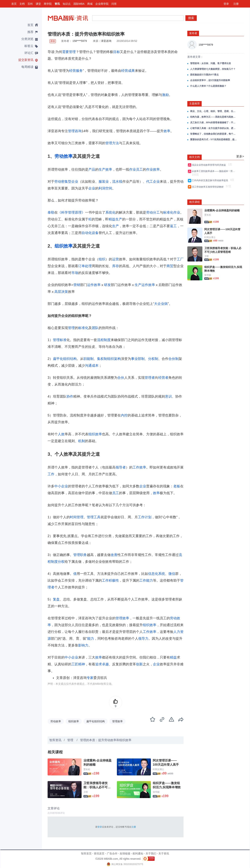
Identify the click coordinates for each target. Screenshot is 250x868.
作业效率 (153, 169)
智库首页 (86, 853)
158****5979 (80, 41)
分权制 (153, 359)
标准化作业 (172, 212)
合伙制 (174, 359)
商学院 (48, 4)
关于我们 (151, 853)
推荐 (30, 32)
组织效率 (64, 246)
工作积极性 (110, 580)
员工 (139, 169)
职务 (83, 555)
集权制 (102, 359)
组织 (102, 259)
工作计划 (145, 517)
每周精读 (27, 67)
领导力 (143, 639)
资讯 (57, 4)
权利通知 (138, 853)
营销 (77, 285)
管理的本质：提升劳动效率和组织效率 (106, 740)
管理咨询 (75, 131)
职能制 (89, 359)
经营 (73, 71)
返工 (173, 226)
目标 (117, 52)
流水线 (117, 182)
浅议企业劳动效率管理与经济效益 (209, 165)
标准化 (83, 328)
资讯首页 (99, 853)
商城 (90, 4)
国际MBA (79, 4)
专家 (90, 678)
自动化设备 (90, 233)
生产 (116, 226)
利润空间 (105, 188)
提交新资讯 (26, 60)
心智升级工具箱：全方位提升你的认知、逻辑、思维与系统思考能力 (214, 128)
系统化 (110, 212)
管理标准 (60, 340)
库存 (116, 266)
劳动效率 (64, 156)
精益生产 (115, 219)
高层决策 (61, 292)
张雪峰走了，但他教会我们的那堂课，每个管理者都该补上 (214, 134)
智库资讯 (55, 740)
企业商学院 (102, 4)
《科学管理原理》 (71, 212)
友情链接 (125, 853)
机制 (82, 441)
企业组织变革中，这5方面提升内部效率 (210, 80)
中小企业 (61, 486)
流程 (100, 340)
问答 (114, 4)
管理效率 (122, 618)
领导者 (121, 467)
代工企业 (153, 182)
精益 (173, 657)
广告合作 (112, 853)
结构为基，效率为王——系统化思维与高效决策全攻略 (214, 117)
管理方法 (112, 143)
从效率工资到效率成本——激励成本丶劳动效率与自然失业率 (214, 171)
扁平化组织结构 (65, 359)
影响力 (83, 645)
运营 (116, 259)
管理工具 (94, 517)
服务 (79, 71)
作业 (133, 169)
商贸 (170, 266)
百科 (30, 4)
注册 (236, 4)
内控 (124, 415)
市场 (75, 273)
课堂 (38, 4)
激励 (165, 95)
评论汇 (29, 53)
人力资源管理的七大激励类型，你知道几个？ (213, 69)
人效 (61, 434)
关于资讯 (164, 853)
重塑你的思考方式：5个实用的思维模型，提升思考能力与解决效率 (214, 140)
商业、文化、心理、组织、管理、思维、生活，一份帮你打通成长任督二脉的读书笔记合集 (214, 111)
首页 (14, 4)
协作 (70, 396)
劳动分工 (153, 212)
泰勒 (51, 212)
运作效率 (94, 285)
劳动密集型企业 (66, 182)
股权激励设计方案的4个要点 (204, 75)
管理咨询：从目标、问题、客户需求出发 (211, 63)
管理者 (150, 378)
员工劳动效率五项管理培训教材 (208, 187)
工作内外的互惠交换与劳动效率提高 (211, 180)
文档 (22, 4)
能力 (91, 639)
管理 (72, 52)
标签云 (29, 46)
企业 (92, 188)
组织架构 (114, 359)
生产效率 (105, 169)
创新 (139, 664)
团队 (95, 328)
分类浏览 (27, 39)
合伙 (121, 378)
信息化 (153, 574)
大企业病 (161, 304)
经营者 (163, 378)
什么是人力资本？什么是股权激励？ (208, 86)
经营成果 (128, 71)
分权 (61, 562)
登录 (226, 4)
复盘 (56, 599)
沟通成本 (92, 366)
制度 (107, 340)
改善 (114, 555)
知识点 (67, 4)
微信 (172, 574)
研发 (107, 285)
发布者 (193, 33)
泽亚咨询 (106, 41)
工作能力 (146, 580)
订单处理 (85, 266)
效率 (167, 131)
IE (90, 219)
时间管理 (77, 517)
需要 (66, 52)
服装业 (104, 182)
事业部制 (138, 359)
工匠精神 (78, 664)
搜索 (191, 18)
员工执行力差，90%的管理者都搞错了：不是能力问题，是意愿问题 (214, 123)
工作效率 (139, 467)
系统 (162, 574)
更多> (240, 156)
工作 (51, 474)
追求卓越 (102, 664)
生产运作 (141, 285)
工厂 (180, 259)
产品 (92, 169)
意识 (168, 396)
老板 (177, 486)
